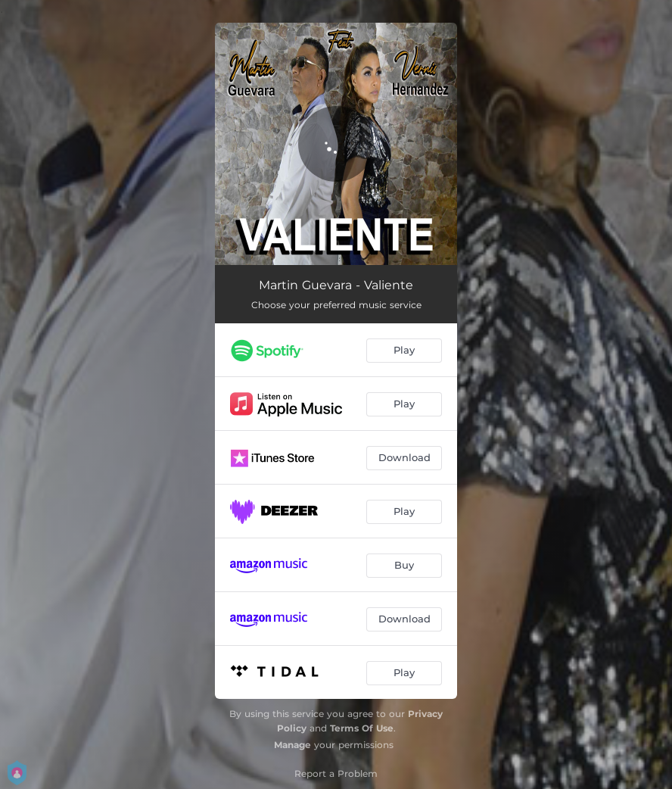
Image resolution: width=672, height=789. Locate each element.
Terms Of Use (362, 728)
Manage (292, 745)
